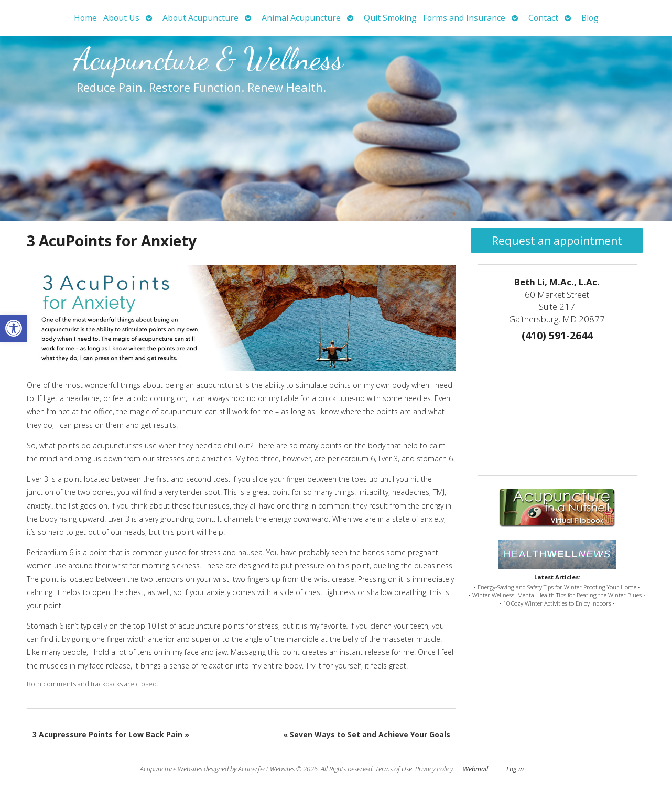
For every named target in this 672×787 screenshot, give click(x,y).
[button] (14, 328)
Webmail (475, 769)
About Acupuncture (200, 18)
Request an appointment (557, 241)
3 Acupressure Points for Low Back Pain (111, 734)
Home (85, 18)
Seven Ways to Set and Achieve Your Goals (367, 734)
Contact (543, 18)
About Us (121, 18)
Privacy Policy (434, 769)
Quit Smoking (390, 18)
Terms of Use (394, 769)
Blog (590, 18)
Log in (515, 769)
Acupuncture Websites (171, 769)
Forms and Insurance (464, 18)
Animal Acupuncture (301, 18)
